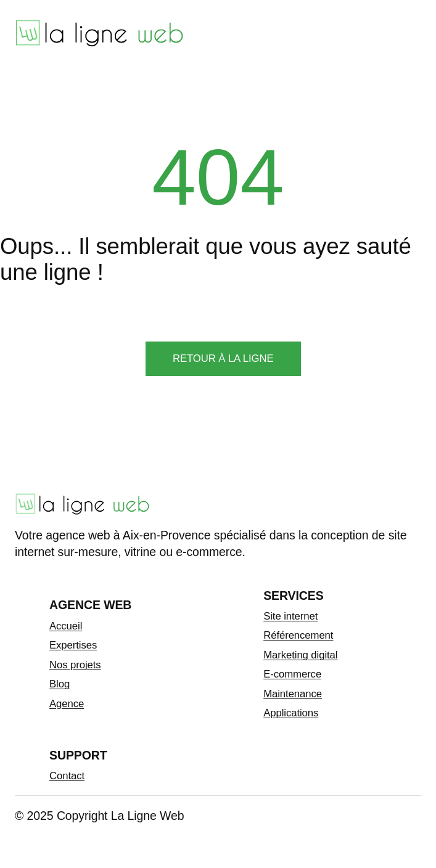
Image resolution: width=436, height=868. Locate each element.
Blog (60, 684)
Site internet (290, 616)
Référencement (298, 635)
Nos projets (75, 665)
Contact (67, 776)
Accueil (66, 626)
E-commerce (292, 674)
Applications (291, 713)
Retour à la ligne (223, 358)
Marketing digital (300, 655)
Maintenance (293, 694)
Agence (67, 704)
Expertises (73, 645)
